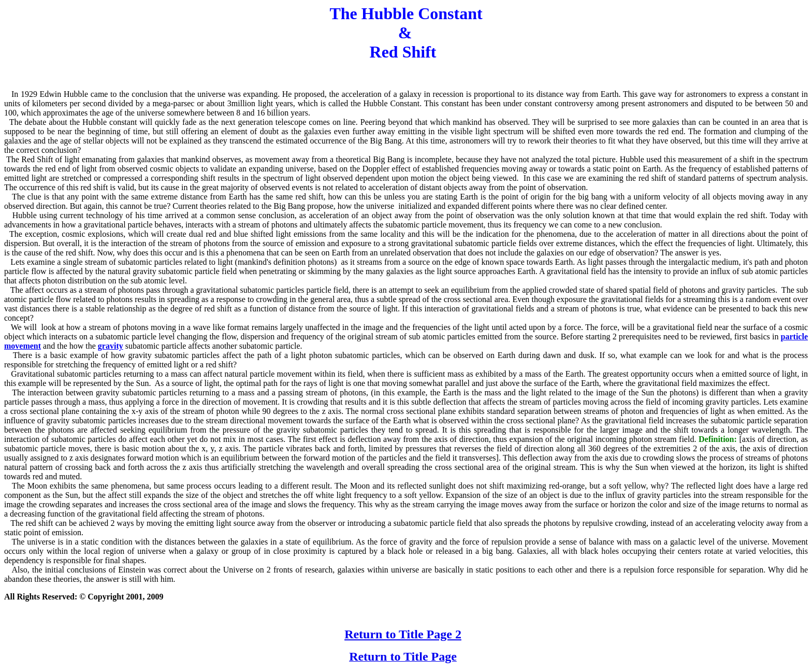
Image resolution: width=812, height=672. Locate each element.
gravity (111, 346)
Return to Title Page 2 (403, 634)
